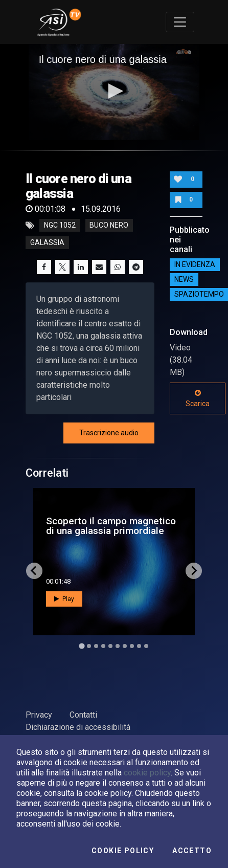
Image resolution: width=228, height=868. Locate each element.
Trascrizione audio (109, 433)
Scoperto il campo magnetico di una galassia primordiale (111, 526)
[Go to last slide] (34, 571)
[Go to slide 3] (96, 646)
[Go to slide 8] (132, 646)
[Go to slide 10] (146, 646)
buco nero (109, 226)
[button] (114, 91)
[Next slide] (194, 571)
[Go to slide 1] (82, 646)
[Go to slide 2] (89, 646)
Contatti (83, 715)
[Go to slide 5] (110, 646)
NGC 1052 (60, 226)
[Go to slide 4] (103, 646)
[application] (114, 92)
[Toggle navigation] (180, 22)
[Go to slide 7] (125, 646)
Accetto (192, 851)
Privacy (39, 715)
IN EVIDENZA (195, 264)
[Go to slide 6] (118, 646)
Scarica (198, 398)
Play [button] (64, 599)
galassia (47, 243)
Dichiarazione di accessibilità (78, 727)
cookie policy (147, 773)
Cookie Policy (123, 851)
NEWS (184, 279)
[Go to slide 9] (139, 646)
